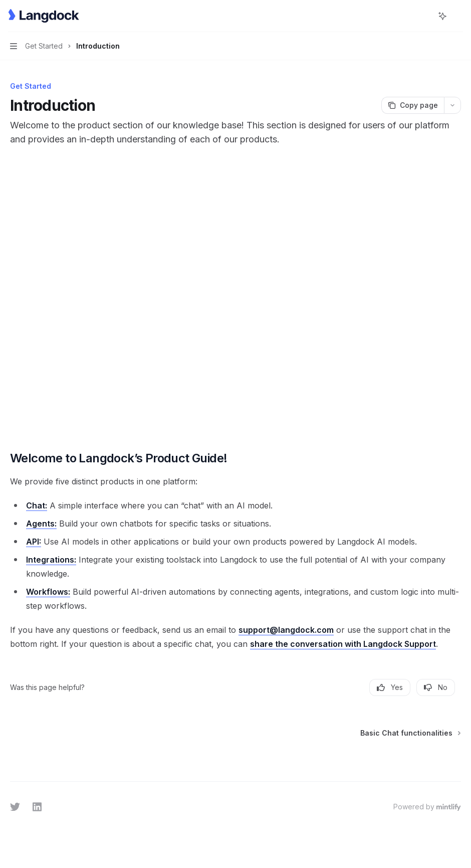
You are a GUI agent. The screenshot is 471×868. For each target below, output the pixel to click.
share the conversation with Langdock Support (343, 644)
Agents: (41, 524)
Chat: (37, 505)
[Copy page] (413, 105)
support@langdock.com (286, 630)
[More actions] (458, 16)
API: (34, 542)
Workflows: (48, 592)
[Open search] (424, 16)
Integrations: (51, 560)
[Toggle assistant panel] (442, 16)
